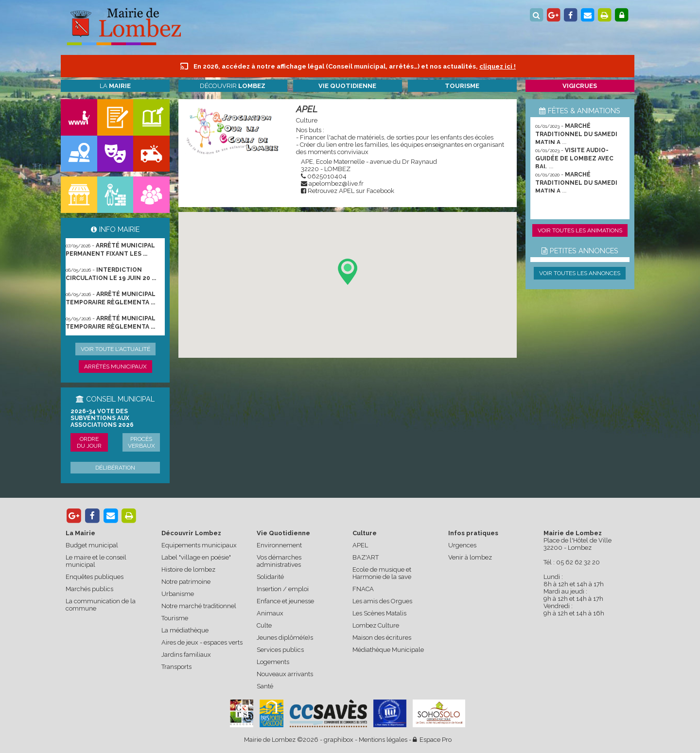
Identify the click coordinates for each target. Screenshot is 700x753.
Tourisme (175, 618)
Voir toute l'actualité (115, 349)
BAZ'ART (366, 557)
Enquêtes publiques (95, 577)
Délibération (115, 468)
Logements (273, 662)
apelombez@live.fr (336, 184)
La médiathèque (185, 630)
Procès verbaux (141, 442)
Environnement (279, 545)
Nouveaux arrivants (285, 674)
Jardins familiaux (186, 655)
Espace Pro (432, 740)
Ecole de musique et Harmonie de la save (382, 573)
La (115, 86)
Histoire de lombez (188, 569)
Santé (265, 686)
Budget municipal (92, 545)
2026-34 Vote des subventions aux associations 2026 (102, 418)
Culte (264, 625)
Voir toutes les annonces (580, 273)
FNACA (363, 589)
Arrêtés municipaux (115, 367)
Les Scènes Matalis (379, 613)
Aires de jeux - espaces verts (202, 642)
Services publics (280, 650)
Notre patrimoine (186, 582)
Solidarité (270, 577)
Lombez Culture (376, 625)
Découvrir (233, 86)
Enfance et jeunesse (285, 601)
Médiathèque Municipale (388, 650)
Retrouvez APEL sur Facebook (351, 191)
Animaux (270, 613)
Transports (176, 667)
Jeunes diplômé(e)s (285, 638)
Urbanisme (178, 594)
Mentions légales (383, 740)
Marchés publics (89, 589)
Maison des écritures (382, 638)
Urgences (462, 545)
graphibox (339, 740)
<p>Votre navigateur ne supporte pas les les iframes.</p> (348, 285)
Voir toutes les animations (580, 230)
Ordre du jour (89, 442)
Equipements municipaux (199, 545)
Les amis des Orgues (382, 601)
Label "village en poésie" (196, 557)
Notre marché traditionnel (199, 606)
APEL (307, 109)
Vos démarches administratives (279, 561)
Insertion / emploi (283, 589)
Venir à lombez (470, 557)
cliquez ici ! (498, 66)
